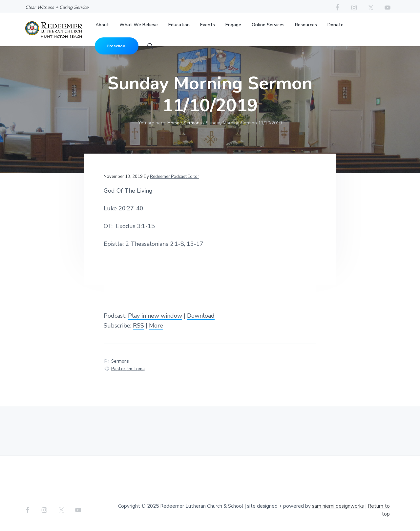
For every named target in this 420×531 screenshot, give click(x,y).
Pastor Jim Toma (128, 369)
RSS (138, 326)
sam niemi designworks (338, 506)
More (156, 326)
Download (201, 316)
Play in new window (155, 316)
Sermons (120, 361)
